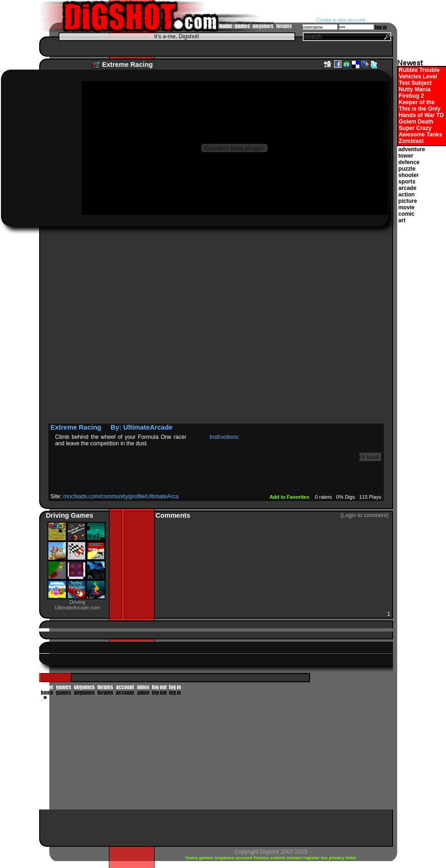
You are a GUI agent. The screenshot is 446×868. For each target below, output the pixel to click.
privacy (337, 858)
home (192, 858)
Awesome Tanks (421, 135)
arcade (408, 188)
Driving (59, 515)
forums (262, 858)
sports (407, 182)
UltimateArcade (148, 427)
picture (408, 201)
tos (325, 858)
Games (82, 515)
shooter (409, 175)
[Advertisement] (102, 328)
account (245, 858)
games (207, 858)
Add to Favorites (290, 497)
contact (295, 858)
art (402, 220)
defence (409, 162)
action (407, 195)
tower (406, 156)
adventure (412, 149)
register (312, 858)
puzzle (407, 169)
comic (407, 214)
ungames (225, 858)
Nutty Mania (415, 89)
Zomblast (411, 141)
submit (278, 858)
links (351, 858)
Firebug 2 (412, 96)
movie (407, 207)
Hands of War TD (421, 115)
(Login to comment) (365, 515)
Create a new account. (342, 20)
